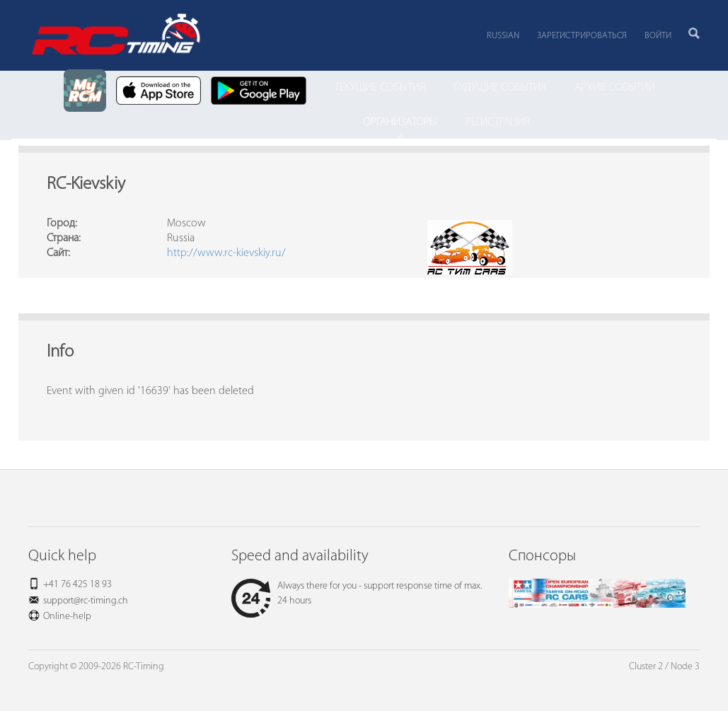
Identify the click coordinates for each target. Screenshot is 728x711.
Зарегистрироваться (582, 36)
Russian (503, 36)
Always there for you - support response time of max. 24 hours (357, 594)
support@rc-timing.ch (86, 601)
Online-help (67, 617)
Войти (658, 36)
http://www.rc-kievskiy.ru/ (226, 253)
